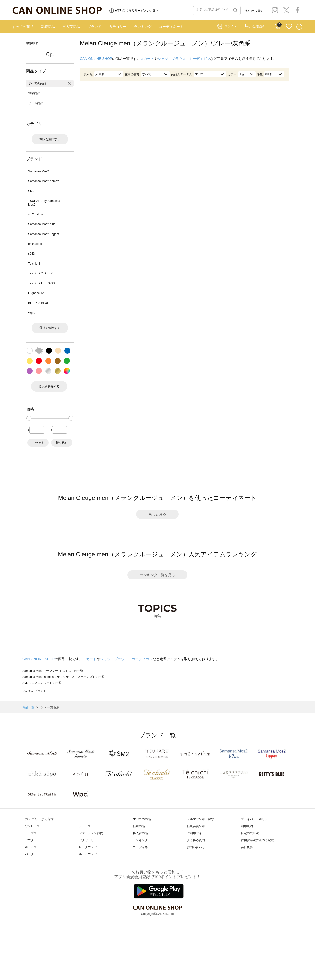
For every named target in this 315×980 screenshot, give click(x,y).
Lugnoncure (36, 293)
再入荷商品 (71, 27)
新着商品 (48, 27)
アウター (31, 840)
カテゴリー (118, 27)
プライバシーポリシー (256, 819)
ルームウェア (88, 854)
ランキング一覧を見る (157, 575)
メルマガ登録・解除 (200, 819)
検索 (235, 10)
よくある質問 (196, 840)
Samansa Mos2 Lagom (44, 234)
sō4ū (31, 254)
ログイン (230, 26)
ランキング (143, 27)
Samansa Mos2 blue (42, 224)
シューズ (85, 826)
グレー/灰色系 (50, 707)
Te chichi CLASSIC (41, 273)
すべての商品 (23, 27)
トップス (31, 833)
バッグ (29, 854)
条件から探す (254, 11)
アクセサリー (88, 840)
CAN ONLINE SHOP (96, 59)
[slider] (29, 418)
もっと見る (157, 514)
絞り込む (62, 443)
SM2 (31, 191)
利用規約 (247, 826)
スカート (147, 59)
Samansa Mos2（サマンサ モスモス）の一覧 (53, 671)
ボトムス (31, 847)
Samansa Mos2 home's (44, 181)
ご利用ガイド (196, 833)
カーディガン (200, 59)
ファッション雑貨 (91, 833)
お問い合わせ (196, 847)
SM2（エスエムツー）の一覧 (42, 683)
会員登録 (258, 26)
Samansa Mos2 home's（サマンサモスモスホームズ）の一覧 (64, 677)
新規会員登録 (196, 826)
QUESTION (299, 27)
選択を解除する (50, 139)
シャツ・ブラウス (172, 59)
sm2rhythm (36, 214)
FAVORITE (289, 27)
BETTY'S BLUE (39, 303)
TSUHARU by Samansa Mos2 (44, 203)
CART (277, 25)
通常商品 (34, 93)
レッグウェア (88, 847)
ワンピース (32, 826)
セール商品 (36, 103)
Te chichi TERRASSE (43, 283)
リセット (38, 443)
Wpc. (32, 313)
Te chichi (34, 264)
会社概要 (247, 847)
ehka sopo (35, 244)
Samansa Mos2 (39, 171)
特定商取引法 (250, 833)
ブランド (94, 27)
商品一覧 (28, 707)
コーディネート (171, 27)
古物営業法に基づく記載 (257, 840)
